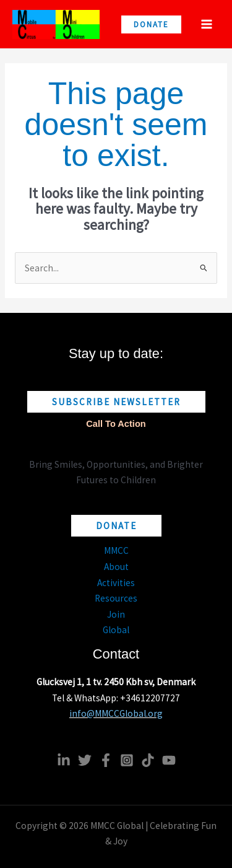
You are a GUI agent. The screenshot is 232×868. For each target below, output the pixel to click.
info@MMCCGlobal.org (116, 713)
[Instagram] (127, 760)
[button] (151, 24)
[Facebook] (106, 760)
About (116, 567)
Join (116, 614)
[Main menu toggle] (207, 24)
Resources (116, 598)
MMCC (116, 550)
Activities (116, 583)
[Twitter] (85, 760)
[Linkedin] (64, 760)
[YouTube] (169, 760)
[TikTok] (148, 760)
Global (116, 630)
